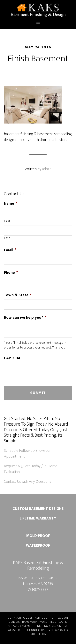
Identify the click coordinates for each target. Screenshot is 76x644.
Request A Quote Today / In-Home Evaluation (31, 469)
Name (11, 204)
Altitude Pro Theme (49, 618)
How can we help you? (25, 318)
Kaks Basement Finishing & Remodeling (38, 10)
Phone (11, 273)
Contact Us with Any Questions (27, 482)
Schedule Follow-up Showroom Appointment (28, 453)
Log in (63, 622)
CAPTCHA (12, 358)
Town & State (18, 295)
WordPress (48, 622)
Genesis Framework (23, 622)
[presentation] (34, 370)
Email (10, 250)
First (7, 221)
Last (7, 238)
